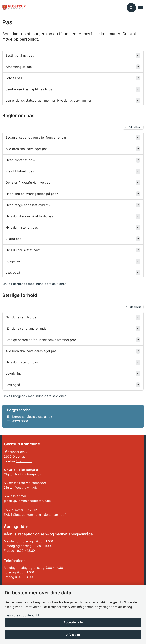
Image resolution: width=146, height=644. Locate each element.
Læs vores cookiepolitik (22, 615)
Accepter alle (73, 622)
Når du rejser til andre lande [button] (26, 328)
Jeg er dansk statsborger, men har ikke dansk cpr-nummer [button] (49, 100)
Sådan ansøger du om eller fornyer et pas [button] (36, 137)
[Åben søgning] (131, 8)
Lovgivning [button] (14, 261)
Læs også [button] (13, 272)
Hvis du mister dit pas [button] (22, 227)
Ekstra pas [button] (13, 239)
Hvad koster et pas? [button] (20, 160)
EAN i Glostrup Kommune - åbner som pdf (35, 515)
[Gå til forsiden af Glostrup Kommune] (62, 8)
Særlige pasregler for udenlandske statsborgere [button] (41, 340)
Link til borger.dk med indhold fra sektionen (34, 284)
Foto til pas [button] (14, 78)
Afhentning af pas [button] (19, 67)
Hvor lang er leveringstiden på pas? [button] (32, 194)
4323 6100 (24, 461)
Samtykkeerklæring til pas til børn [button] (30, 89)
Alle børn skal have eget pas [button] (26, 149)
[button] (142, 8)
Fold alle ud (135, 127)
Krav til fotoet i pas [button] (20, 171)
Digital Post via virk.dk (20, 488)
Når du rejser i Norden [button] (22, 317)
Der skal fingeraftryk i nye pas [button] (28, 182)
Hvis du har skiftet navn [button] (23, 250)
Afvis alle (73, 635)
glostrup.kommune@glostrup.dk (27, 501)
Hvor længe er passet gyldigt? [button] (28, 205)
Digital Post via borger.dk (23, 474)
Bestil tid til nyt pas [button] (20, 55)
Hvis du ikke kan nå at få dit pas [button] (29, 216)
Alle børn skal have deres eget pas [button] (31, 351)
